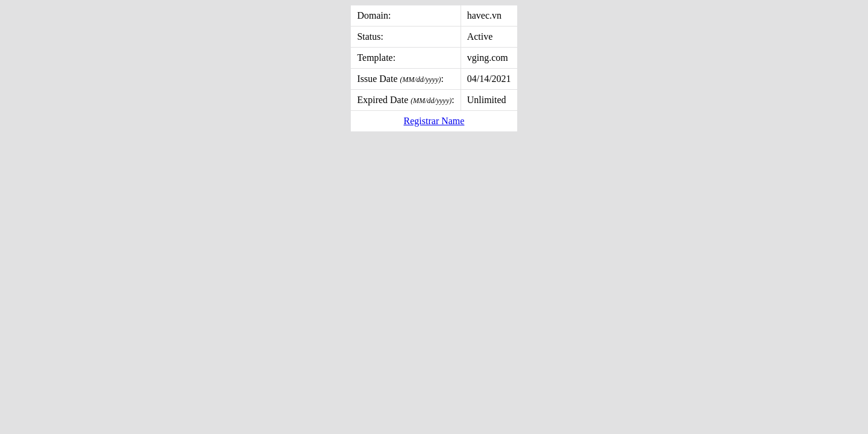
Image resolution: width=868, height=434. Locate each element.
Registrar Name (434, 121)
